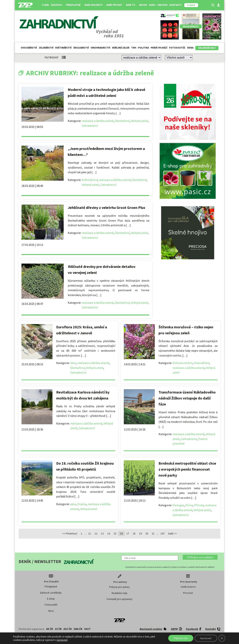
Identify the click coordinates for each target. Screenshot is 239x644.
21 (153, 533)
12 (96, 533)
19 (140, 533)
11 (90, 533)
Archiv (143, 5)
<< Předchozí (70, 533)
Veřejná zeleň (121, 48)
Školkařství (81, 48)
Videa (190, 48)
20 (147, 533)
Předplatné (74, 5)
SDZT (87, 629)
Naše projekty (95, 5)
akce (73, 363)
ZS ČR (58, 629)
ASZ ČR (68, 629)
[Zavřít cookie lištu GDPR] (222, 638)
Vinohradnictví (100, 48)
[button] (200, 557)
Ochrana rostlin (183, 363)
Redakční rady (119, 593)
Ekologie (178, 505)
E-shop (51, 599)
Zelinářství (46, 48)
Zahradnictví (90, 126)
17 (128, 533)
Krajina (82, 504)
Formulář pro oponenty (119, 599)
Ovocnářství (29, 48)
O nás (45, 5)
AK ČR (50, 629)
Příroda (199, 505)
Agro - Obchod (158, 5)
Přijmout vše (181, 638)
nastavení (62, 640)
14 (109, 533)
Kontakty (175, 5)
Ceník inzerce (188, 587)
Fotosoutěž (177, 48)
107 (163, 533)
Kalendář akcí (207, 48)
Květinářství (63, 48)
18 (134, 533)
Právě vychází (159, 48)
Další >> (173, 533)
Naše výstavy (115, 5)
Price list (188, 593)
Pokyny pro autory (119, 587)
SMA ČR (78, 629)
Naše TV (132, 5)
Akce (51, 611)
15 (115, 533)
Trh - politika (140, 48)
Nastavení (206, 638)
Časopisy (57, 5)
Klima (189, 505)
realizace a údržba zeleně (98, 121)
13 (102, 533)
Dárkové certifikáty (51, 593)
